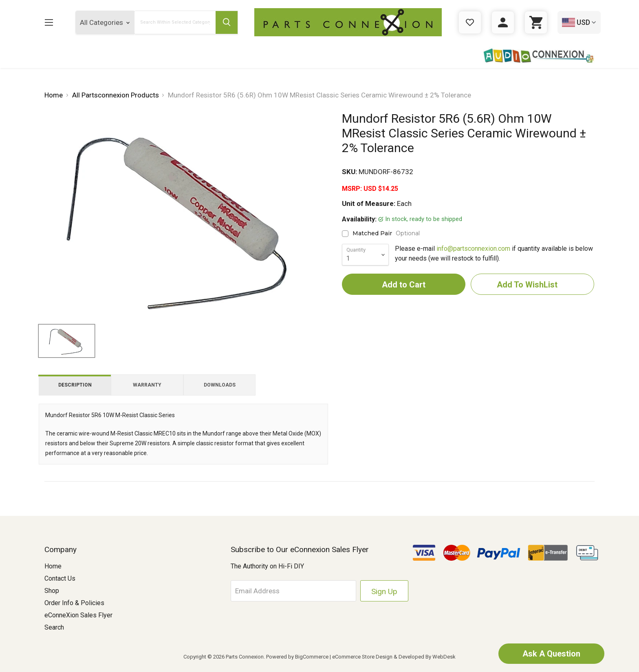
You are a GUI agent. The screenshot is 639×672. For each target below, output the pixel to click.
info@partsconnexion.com (473, 249)
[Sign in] (503, 22)
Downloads (220, 385)
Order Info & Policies (74, 603)
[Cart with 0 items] (536, 22)
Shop (52, 591)
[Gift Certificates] (470, 22)
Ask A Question (551, 654)
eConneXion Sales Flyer (78, 615)
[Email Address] (293, 591)
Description (75, 385)
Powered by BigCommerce (297, 657)
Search (54, 627)
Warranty (147, 385)
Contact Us (60, 578)
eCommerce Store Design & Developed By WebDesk (394, 657)
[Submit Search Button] (227, 22)
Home (53, 566)
